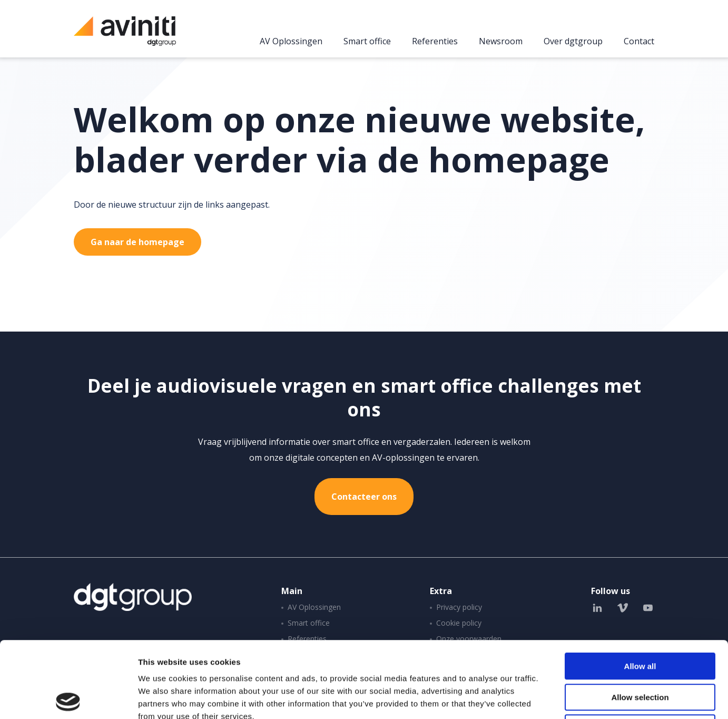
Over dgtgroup (573, 42)
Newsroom (501, 42)
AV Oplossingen (291, 42)
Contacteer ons (364, 497)
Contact (639, 42)
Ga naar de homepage (137, 242)
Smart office (367, 42)
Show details (553, 698)
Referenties (435, 42)
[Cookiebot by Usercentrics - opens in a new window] (68, 698)
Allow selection (640, 621)
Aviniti (125, 37)
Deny (640, 652)
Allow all (640, 590)
